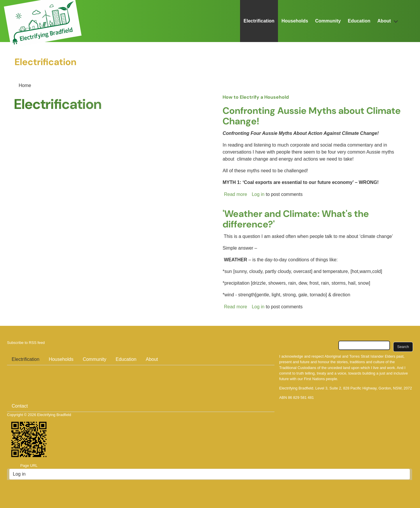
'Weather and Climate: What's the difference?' (296, 219)
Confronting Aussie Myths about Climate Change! (312, 116)
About (384, 21)
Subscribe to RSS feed (26, 343)
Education (359, 21)
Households (295, 21)
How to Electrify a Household (256, 97)
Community (328, 21)
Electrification (259, 21)
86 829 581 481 (301, 397)
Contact (20, 406)
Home (25, 85)
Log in (258, 194)
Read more (236, 194)
